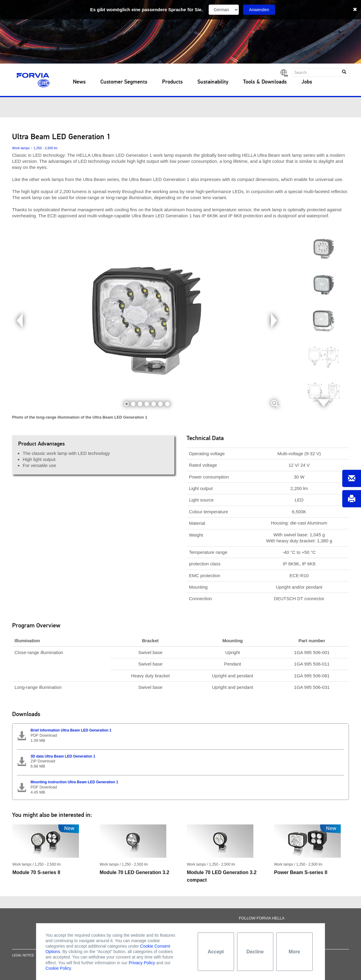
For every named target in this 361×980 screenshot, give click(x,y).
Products (172, 82)
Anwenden (259, 10)
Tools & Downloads (265, 82)
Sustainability (213, 82)
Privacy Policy (142, 963)
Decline (255, 952)
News (79, 82)
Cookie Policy (58, 968)
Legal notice (23, 959)
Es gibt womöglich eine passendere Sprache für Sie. (146, 10)
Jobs (307, 82)
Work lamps (21, 148)
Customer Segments (124, 82)
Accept (216, 952)
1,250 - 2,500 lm (46, 148)
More (294, 952)
